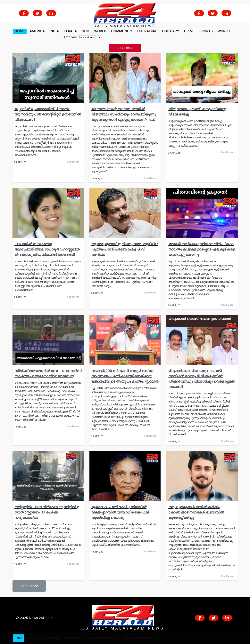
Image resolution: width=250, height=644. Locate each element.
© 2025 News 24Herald (35, 618)
